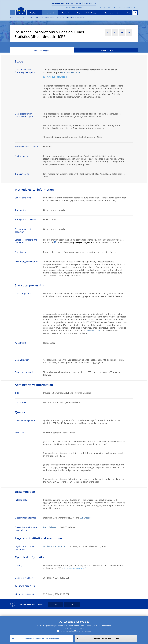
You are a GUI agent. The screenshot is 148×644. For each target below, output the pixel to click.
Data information (42, 51)
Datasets (30, 18)
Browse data (50, 13)
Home (12, 18)
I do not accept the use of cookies (106, 638)
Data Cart (107, 8)
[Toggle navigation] (13, 13)
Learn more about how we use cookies (76, 631)
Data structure (106, 50)
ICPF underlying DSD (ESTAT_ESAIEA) (76, 243)
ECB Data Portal (74, 7)
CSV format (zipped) (77, 568)
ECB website (86, 518)
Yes (56, 604)
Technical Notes (95, 331)
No (72, 604)
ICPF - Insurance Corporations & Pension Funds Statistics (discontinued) (60, 18)
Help (128, 13)
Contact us (131, 8)
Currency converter (112, 13)
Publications (67, 13)
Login (118, 8)
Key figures (34, 13)
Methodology (91, 13)
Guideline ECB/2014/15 (54, 546)
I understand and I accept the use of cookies (42, 638)
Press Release (50, 527)
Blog (79, 13)
